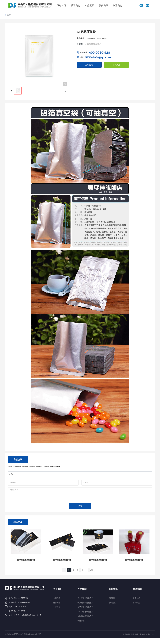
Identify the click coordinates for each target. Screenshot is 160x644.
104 (91, 570)
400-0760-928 (99, 53)
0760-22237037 (24, 602)
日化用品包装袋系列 (93, 44)
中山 (149, 634)
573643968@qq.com (98, 57)
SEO (154, 634)
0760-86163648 (20, 607)
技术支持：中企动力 (139, 634)
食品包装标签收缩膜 (26, 560)
